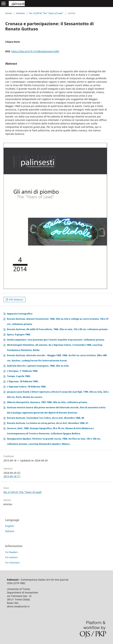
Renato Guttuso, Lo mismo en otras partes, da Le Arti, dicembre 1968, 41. (48, 423)
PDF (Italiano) (16, 300)
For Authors (11, 557)
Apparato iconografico (20, 314)
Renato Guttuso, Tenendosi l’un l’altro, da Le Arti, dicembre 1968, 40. (46, 418)
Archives (20, 13)
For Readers (11, 552)
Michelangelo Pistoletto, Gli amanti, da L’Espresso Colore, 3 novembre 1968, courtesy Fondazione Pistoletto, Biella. (55, 347)
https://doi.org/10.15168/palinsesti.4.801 (35, 51)
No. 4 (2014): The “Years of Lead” (46, 13)
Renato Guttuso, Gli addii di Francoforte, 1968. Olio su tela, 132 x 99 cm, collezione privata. (58, 329)
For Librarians (12, 563)
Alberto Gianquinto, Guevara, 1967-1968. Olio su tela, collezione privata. (47, 402)
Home (8, 13)
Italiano (10, 531)
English (10, 526)
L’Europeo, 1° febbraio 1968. (22, 371)
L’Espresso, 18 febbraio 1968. (23, 381)
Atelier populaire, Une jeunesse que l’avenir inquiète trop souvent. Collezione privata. (56, 340)
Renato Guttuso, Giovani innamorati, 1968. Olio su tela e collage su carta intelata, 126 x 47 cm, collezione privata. (58, 321)
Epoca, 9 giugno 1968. (19, 334)
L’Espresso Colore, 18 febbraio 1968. (27, 387)
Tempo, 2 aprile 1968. (19, 376)
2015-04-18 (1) (12, 476)
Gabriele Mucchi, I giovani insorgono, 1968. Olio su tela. (38, 366)
